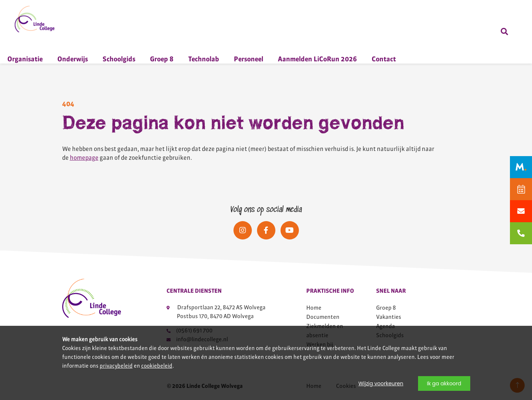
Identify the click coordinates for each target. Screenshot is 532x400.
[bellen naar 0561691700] (521, 233)
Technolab (204, 59)
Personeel (249, 59)
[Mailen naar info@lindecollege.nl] (521, 211)
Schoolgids (119, 59)
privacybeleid (116, 366)
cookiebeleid (157, 366)
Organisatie (25, 59)
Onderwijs (73, 59)
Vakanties (389, 317)
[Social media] (243, 230)
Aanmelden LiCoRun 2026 (317, 59)
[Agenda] (521, 189)
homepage (84, 158)
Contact (384, 59)
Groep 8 (162, 59)
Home (314, 308)
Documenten (323, 317)
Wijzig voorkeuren (381, 383)
